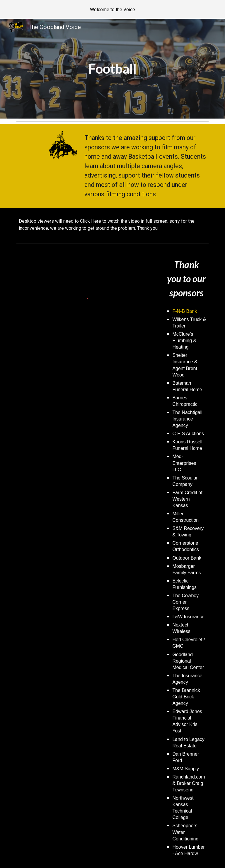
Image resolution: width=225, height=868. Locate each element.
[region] (112, 9)
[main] (112, 69)
